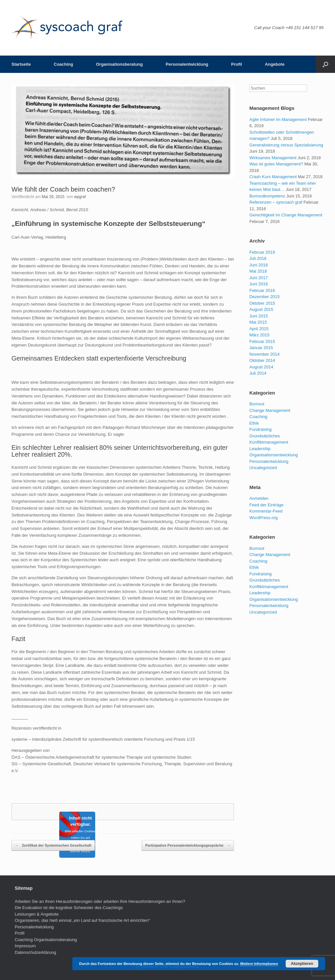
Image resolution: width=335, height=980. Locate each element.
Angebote (275, 64)
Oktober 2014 (262, 360)
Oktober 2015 (262, 303)
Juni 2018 (258, 265)
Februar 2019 (262, 252)
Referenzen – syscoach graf (276, 202)
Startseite (21, 64)
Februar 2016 (262, 290)
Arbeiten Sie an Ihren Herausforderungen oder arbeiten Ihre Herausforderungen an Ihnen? (100, 901)
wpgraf (80, 197)
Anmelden (259, 498)
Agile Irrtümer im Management (278, 119)
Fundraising (260, 429)
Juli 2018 (258, 258)
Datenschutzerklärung (35, 952)
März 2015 (259, 335)
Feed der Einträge (266, 505)
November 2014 (264, 354)
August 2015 (261, 309)
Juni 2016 (258, 284)
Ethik (254, 423)
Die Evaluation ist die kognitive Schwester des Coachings (69, 908)
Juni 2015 (258, 316)
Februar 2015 (262, 341)
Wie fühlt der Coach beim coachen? (63, 189)
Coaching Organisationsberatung (46, 940)
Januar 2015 (261, 348)
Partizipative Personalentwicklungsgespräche (188, 846)
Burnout (257, 404)
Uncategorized (263, 468)
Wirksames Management (273, 158)
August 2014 (261, 367)
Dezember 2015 (264, 297)
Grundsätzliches (264, 436)
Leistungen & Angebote (37, 914)
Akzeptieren (302, 964)
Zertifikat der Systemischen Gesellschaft (53, 846)
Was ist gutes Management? (276, 164)
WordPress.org (263, 518)
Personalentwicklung (187, 64)
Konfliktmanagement (269, 442)
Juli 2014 (258, 373)
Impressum (25, 946)
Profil (237, 64)
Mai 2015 (258, 322)
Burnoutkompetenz (267, 196)
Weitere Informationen (259, 964)
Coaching (63, 64)
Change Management (270, 410)
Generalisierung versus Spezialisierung (286, 145)
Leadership (260, 449)
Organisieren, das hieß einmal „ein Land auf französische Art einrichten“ (82, 920)
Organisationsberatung (119, 64)
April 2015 (259, 329)
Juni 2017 (258, 278)
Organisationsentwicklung (273, 455)
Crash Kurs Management (273, 177)
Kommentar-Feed (266, 511)
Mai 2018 (258, 271)
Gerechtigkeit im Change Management (286, 215)
